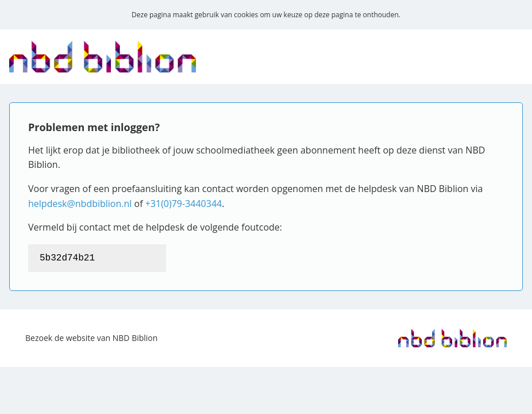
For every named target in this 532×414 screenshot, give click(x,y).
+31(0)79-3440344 (184, 204)
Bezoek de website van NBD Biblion (91, 338)
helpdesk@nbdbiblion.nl (80, 204)
